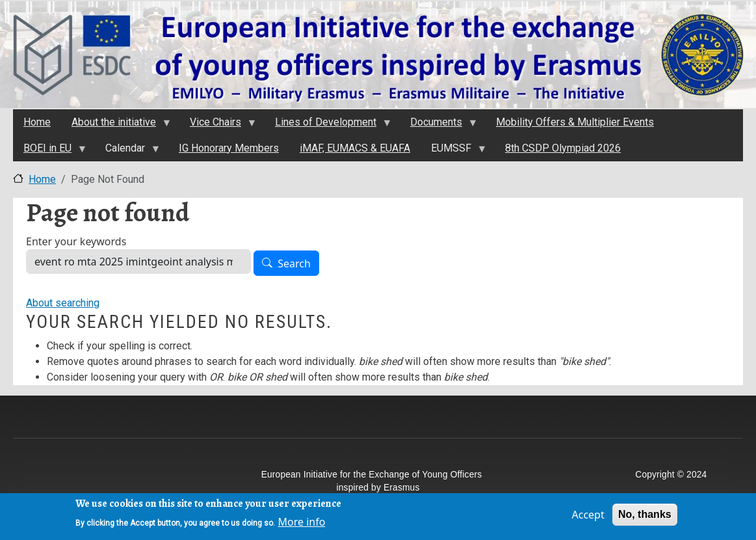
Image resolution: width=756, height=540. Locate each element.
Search (294, 263)
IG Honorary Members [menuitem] (229, 148)
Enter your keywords (76, 241)
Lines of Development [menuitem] (328, 126)
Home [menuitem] (37, 122)
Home (42, 179)
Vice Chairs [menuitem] (217, 126)
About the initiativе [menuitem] (116, 126)
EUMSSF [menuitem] (453, 152)
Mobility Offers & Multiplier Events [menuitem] (575, 122)
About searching (63, 303)
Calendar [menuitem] (127, 152)
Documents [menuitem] (438, 126)
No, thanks (645, 518)
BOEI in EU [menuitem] (49, 152)
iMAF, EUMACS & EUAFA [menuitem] (355, 148)
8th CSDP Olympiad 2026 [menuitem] (563, 148)
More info (301, 525)
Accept (588, 518)
